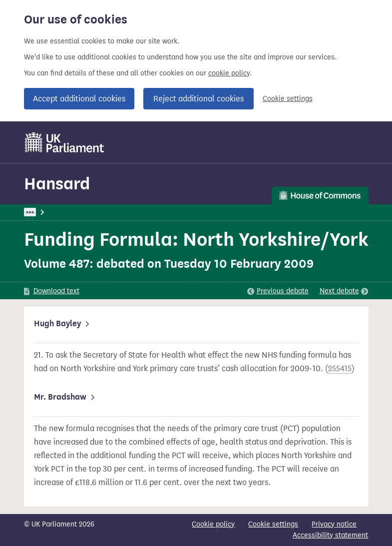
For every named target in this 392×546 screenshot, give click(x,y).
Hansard (57, 184)
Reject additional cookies (198, 99)
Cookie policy (213, 524)
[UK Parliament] (65, 142)
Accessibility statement (330, 535)
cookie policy (229, 73)
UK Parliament (47, 212)
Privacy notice (334, 524)
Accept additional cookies (79, 99)
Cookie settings (288, 99)
